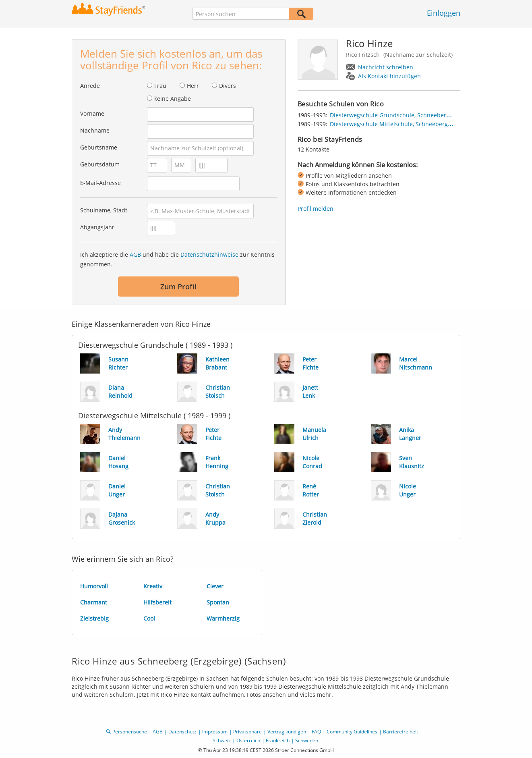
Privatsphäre (247, 732)
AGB (135, 254)
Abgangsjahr (97, 227)
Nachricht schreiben (386, 67)
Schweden (307, 740)
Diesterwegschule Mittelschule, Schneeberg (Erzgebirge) (406, 124)
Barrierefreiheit (401, 732)
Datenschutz (182, 732)
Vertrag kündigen (287, 732)
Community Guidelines (352, 732)
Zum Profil (178, 287)
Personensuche (130, 732)
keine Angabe (173, 99)
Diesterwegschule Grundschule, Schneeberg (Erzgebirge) (407, 115)
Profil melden (316, 209)
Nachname (95, 130)
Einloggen (444, 13)
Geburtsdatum (100, 164)
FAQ (316, 732)
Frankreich (278, 740)
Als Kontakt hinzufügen (389, 76)
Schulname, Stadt (104, 210)
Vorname (92, 113)
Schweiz (222, 740)
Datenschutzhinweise (209, 254)
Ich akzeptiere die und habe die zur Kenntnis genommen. (177, 259)
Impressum (215, 732)
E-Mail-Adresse (100, 183)
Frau (160, 86)
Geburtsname (99, 147)
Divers (228, 86)
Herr (193, 86)
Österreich (248, 740)
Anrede (90, 86)
